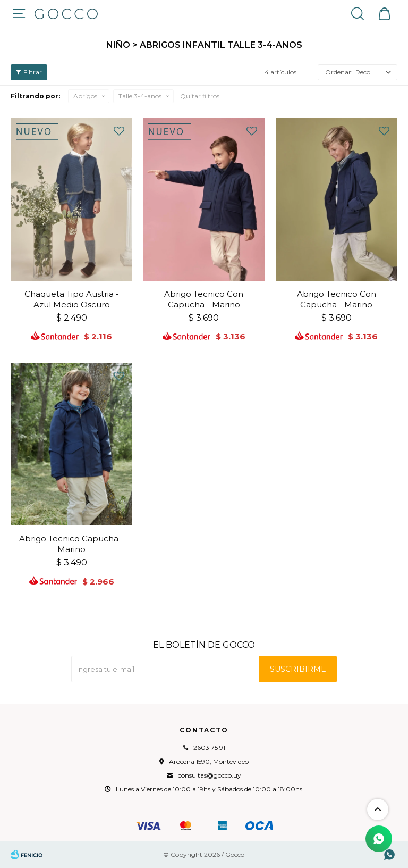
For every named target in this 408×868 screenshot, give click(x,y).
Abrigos (85, 96)
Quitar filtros (200, 96)
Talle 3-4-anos (140, 96)
